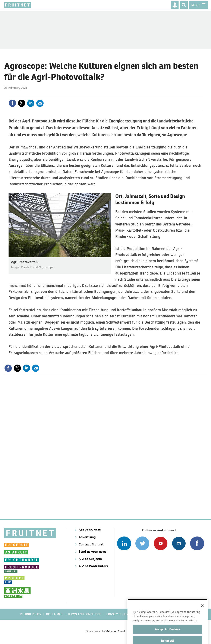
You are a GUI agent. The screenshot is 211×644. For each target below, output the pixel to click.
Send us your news (92, 552)
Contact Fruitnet (91, 544)
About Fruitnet (90, 530)
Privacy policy (117, 614)
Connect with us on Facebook (197, 543)
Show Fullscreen (13, 197)
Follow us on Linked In (124, 543)
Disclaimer (54, 614)
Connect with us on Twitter (142, 543)
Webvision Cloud (115, 631)
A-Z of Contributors (93, 566)
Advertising (87, 537)
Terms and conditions (84, 614)
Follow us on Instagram (179, 543)
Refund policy (31, 614)
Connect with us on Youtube (160, 543)
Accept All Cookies (168, 634)
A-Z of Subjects (90, 559)
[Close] (202, 610)
